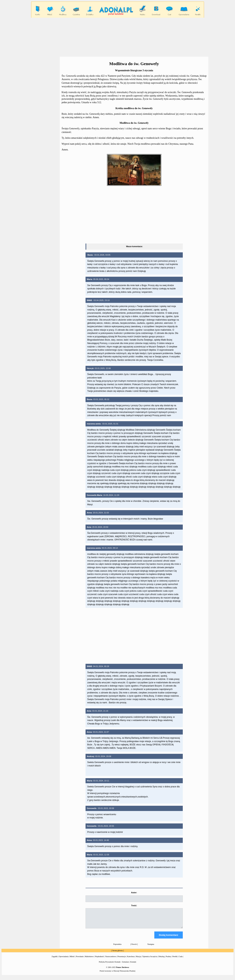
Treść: (134, 906)
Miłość (72, 960)
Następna (151, 947)
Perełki (175, 960)
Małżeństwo (89, 960)
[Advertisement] (118, 37)
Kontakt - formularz (122, 965)
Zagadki (55, 960)
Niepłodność (99, 960)
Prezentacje (122, 960)
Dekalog (162, 960)
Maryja (138, 960)
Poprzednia (117, 947)
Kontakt (133, 965)
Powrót (134, 947)
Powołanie (80, 960)
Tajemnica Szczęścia (150, 960)
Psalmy (168, 960)
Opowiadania (64, 960)
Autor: (134, 893)
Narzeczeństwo (111, 960)
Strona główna (117, 954)
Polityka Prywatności (107, 965)
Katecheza (131, 960)
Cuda (181, 960)
